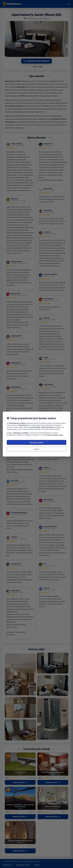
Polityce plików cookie (55, 435)
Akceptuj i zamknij (36, 442)
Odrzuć (37, 449)
